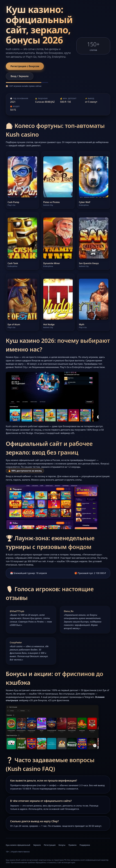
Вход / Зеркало (20, 76)
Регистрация (50, 845)
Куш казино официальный (18, 845)
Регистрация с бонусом (25, 66)
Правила (72, 845)
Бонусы (62, 845)
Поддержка (85, 845)
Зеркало (37, 845)
